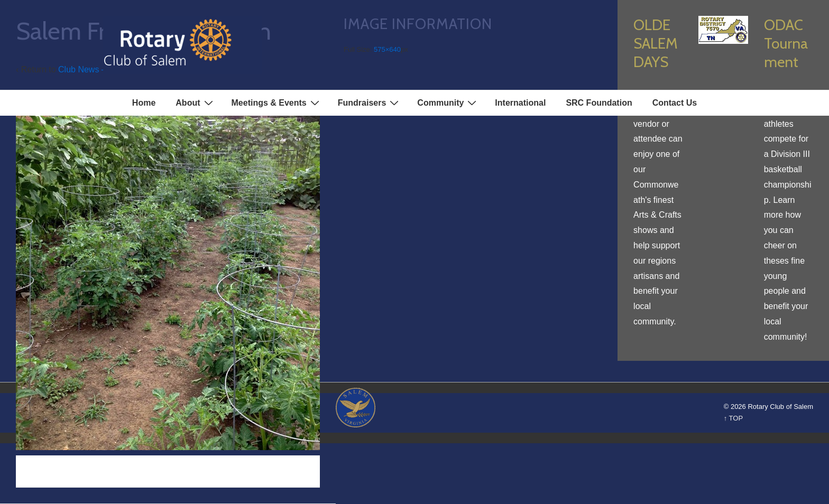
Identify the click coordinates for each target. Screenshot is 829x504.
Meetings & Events (277, 102)
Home (144, 103)
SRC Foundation (599, 103)
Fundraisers (370, 102)
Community (448, 102)
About (195, 102)
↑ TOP (733, 418)
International (520, 103)
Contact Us (675, 103)
